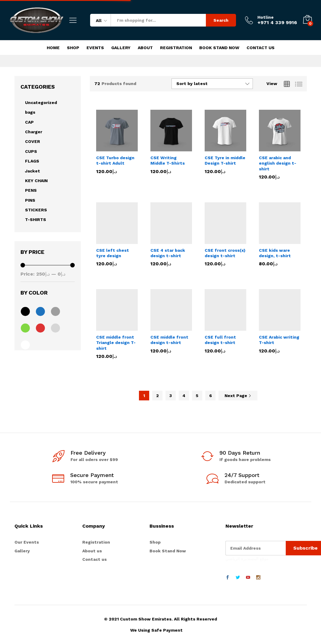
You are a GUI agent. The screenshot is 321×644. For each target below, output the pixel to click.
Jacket (33, 171)
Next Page (238, 396)
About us (92, 551)
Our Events (27, 542)
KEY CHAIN (36, 181)
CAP (29, 122)
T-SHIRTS (36, 219)
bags (30, 112)
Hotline (266, 17)
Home (53, 48)
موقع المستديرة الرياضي (247, 559)
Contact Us (261, 48)
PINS (30, 200)
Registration (176, 48)
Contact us (94, 559)
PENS (31, 190)
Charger (34, 132)
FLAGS (32, 161)
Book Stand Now (219, 48)
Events (95, 48)
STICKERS (36, 210)
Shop (73, 48)
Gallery (121, 48)
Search (221, 20)
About (145, 48)
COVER (33, 141)
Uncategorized (41, 103)
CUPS (31, 151)
